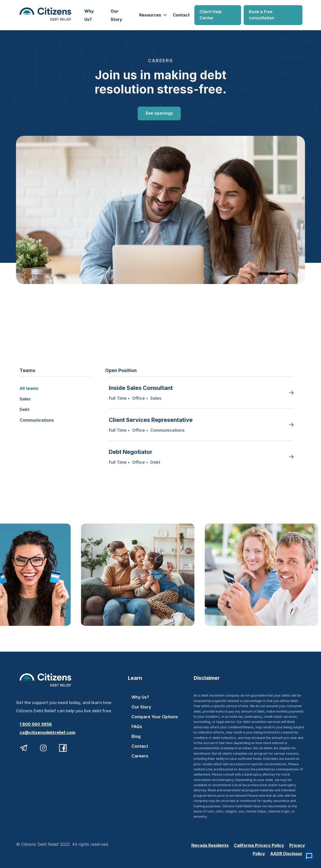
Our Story (116, 15)
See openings (159, 113)
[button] (152, 15)
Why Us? (89, 15)
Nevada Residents (210, 845)
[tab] (55, 386)
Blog (136, 736)
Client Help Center (211, 15)
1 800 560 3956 (36, 724)
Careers (140, 756)
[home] (50, 15)
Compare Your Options (155, 717)
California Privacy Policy (259, 845)
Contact (181, 15)
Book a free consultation (262, 15)
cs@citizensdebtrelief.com (47, 732)
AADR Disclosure (288, 854)
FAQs (137, 727)
